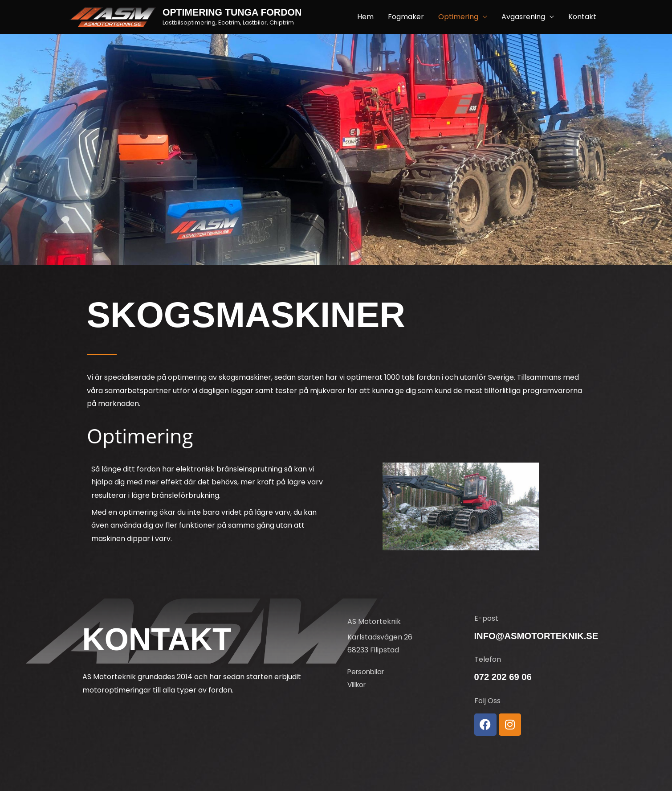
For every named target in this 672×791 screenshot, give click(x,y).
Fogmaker (406, 17)
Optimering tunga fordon (235, 13)
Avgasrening (523, 17)
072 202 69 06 (504, 677)
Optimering (458, 17)
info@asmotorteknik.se (539, 636)
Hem (365, 17)
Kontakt (582, 17)
